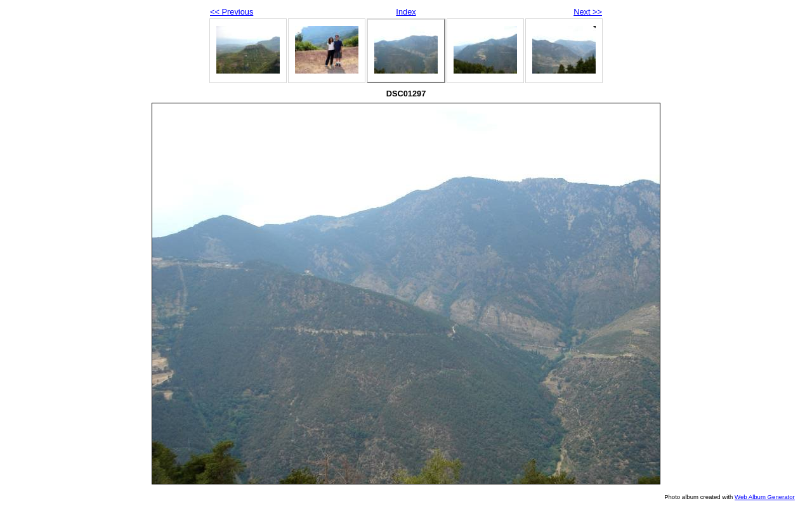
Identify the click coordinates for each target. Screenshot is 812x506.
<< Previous (232, 12)
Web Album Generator (765, 497)
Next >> (588, 12)
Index (406, 12)
